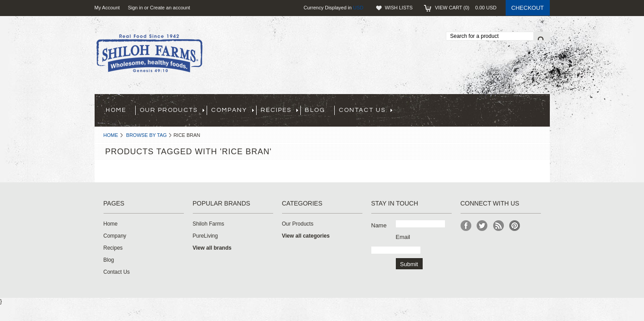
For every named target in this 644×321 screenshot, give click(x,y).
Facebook (466, 226)
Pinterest (515, 226)
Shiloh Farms (209, 224)
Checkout (528, 8)
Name (379, 225)
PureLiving (206, 236)
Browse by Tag (147, 135)
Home (111, 135)
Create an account (170, 8)
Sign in (135, 8)
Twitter (482, 226)
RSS (499, 226)
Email (403, 237)
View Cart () (466, 8)
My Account (107, 8)
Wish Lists (399, 8)
